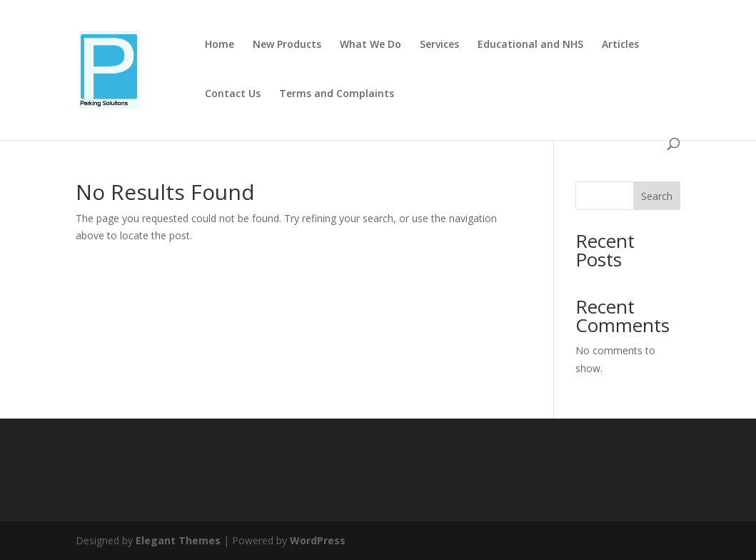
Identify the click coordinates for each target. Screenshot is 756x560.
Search (657, 196)
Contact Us (233, 94)
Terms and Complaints (337, 94)
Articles (620, 45)
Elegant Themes (178, 540)
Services (439, 45)
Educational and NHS (530, 45)
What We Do (371, 45)
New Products (287, 45)
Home (220, 45)
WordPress (318, 540)
